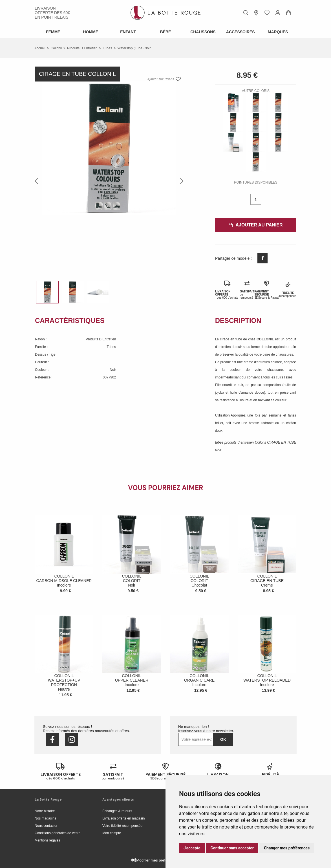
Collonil (56, 48)
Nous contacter (46, 826)
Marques (278, 32)
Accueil (40, 48)
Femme (53, 32)
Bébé (166, 32)
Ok (223, 739)
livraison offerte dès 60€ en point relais (52, 13)
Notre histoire (45, 811)
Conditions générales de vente (58, 833)
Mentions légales (47, 840)
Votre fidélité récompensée (122, 826)
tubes (107, 48)
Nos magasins (45, 818)
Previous (38, 181)
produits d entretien (82, 48)
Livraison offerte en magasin (124, 818)
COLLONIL (266, 339)
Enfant (128, 32)
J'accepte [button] (192, 848)
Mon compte (112, 833)
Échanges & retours (117, 811)
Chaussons (203, 32)
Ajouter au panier (256, 225)
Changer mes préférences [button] (287, 848)
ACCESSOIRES (240, 32)
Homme (91, 32)
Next (180, 181)
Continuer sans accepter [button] (232, 848)
